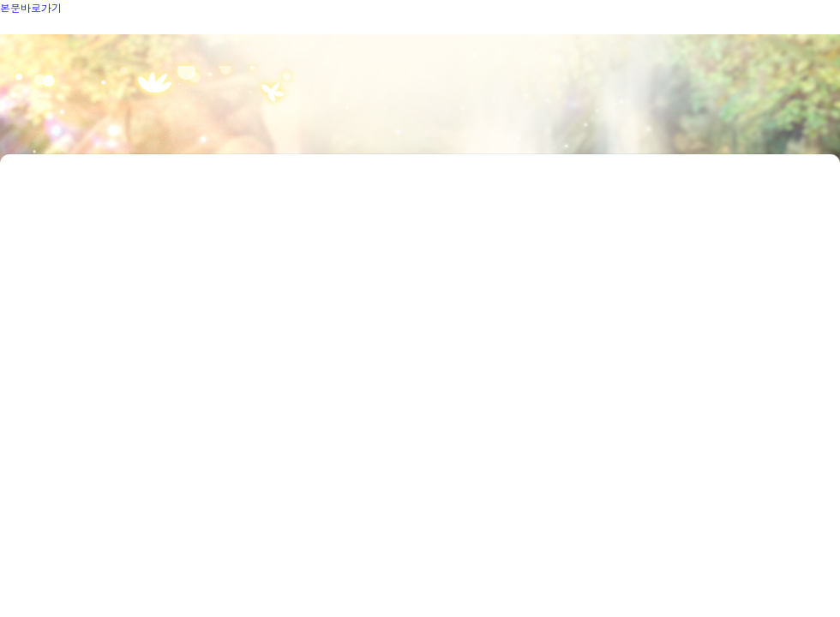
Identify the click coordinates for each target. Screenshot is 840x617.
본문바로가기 (31, 7)
